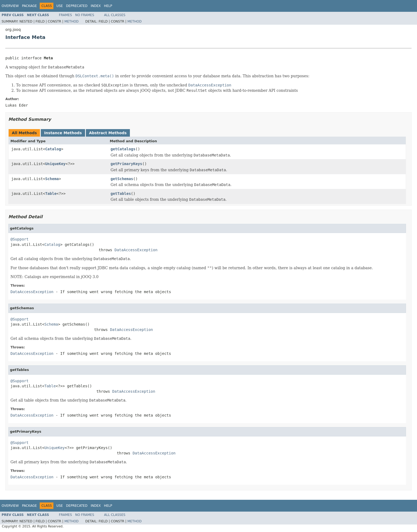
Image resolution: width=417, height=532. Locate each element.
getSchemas (122, 179)
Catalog (53, 149)
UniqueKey (55, 164)
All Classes (115, 15)
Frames (66, 15)
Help (108, 6)
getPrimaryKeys (126, 164)
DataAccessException (136, 250)
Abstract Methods (108, 133)
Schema (52, 179)
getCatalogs (123, 149)
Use (60, 6)
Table (51, 194)
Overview (10, 6)
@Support (19, 239)
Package (29, 6)
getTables (121, 194)
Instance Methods (63, 133)
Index (96, 6)
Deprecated (77, 6)
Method (72, 21)
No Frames (85, 15)
